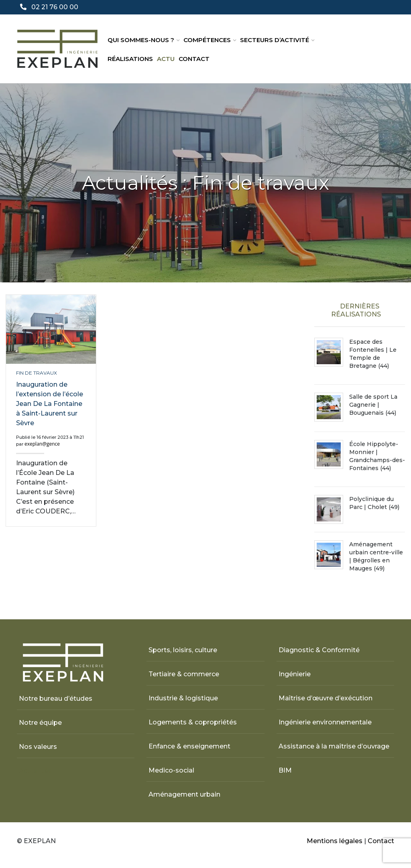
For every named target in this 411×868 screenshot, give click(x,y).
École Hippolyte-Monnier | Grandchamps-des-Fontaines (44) (377, 456)
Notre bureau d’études (56, 699)
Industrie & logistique (183, 698)
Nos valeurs (38, 747)
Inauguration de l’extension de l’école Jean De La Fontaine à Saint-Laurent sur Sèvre (50, 404)
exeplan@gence (42, 444)
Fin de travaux (37, 373)
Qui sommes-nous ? (141, 40)
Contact (194, 59)
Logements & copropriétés (193, 722)
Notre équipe (40, 723)
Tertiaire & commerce (184, 674)
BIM (285, 770)
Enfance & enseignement (189, 746)
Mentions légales (335, 841)
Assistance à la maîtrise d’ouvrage (334, 746)
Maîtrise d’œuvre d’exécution (326, 698)
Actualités (35, 771)
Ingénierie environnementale (325, 722)
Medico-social (171, 770)
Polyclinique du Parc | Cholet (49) (374, 503)
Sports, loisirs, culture (183, 650)
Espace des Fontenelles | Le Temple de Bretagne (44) (373, 354)
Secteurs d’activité (275, 40)
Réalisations (130, 59)
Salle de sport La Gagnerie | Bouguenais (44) (373, 405)
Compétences (207, 40)
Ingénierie (295, 674)
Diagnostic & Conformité (319, 650)
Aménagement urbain (184, 794)
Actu (166, 59)
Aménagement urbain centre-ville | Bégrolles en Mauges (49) (376, 556)
